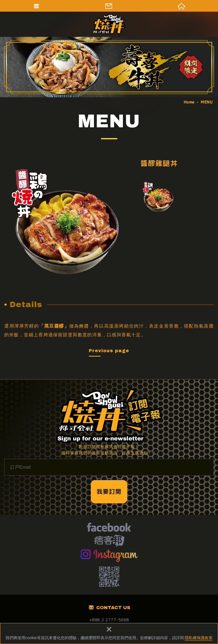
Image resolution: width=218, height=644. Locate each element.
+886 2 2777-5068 (109, 620)
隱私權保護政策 (199, 638)
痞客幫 (109, 542)
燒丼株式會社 (109, 24)
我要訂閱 (109, 491)
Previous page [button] (109, 351)
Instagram (109, 555)
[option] (67, 222)
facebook (109, 528)
